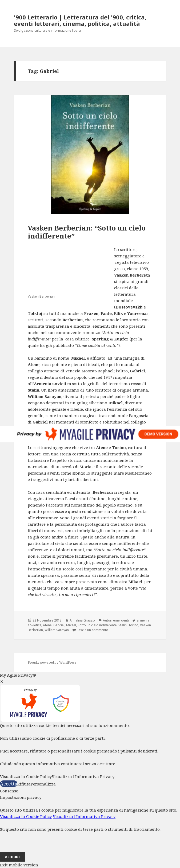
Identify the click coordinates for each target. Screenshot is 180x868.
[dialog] (90, 828)
